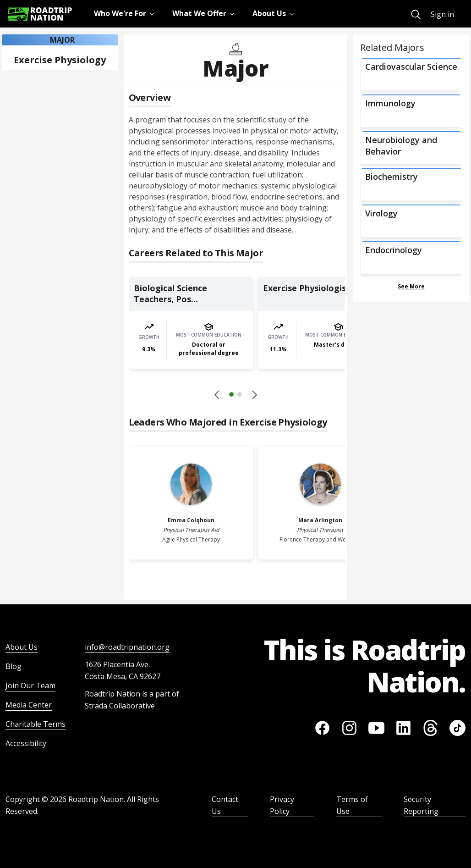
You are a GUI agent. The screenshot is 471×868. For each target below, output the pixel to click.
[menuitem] (416, 14)
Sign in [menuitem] (442, 14)
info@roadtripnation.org (127, 647)
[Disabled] (217, 394)
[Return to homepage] (40, 14)
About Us (22, 647)
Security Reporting (421, 805)
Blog (14, 666)
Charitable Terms (36, 724)
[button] (235, 396)
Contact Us (225, 805)
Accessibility (26, 743)
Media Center (29, 705)
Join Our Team (30, 686)
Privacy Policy (282, 805)
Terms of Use (352, 805)
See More (411, 286)
